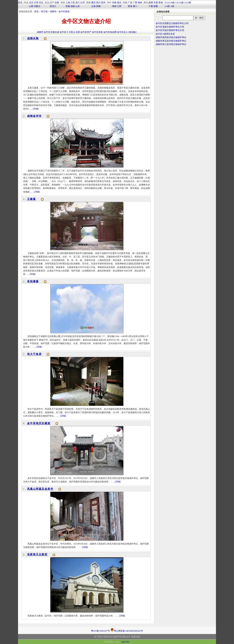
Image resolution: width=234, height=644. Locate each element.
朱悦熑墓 (33, 281)
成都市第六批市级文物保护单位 (171, 44)
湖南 (114, 6)
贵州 (103, 3)
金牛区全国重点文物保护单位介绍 (172, 23)
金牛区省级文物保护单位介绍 (170, 27)
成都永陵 (33, 38)
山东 (78, 6)
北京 (31, 3)
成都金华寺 (34, 116)
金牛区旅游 (64, 11)
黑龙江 (53, 6)
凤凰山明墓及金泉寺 (40, 489)
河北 (41, 3)
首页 (20, 3)
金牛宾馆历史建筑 (39, 423)
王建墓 (32, 199)
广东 (130, 3)
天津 (36, 3)
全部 (78, 32)
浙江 (78, 3)
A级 (172, 6)
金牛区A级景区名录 (165, 34)
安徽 (68, 6)
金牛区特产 (86, 32)
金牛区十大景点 (67, 32)
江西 (119, 6)
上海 (68, 3)
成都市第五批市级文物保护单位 (171, 41)
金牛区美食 (97, 32)
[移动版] (133, 32)
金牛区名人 (123, 32)
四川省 (44, 11)
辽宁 (52, 3)
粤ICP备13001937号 (100, 631)
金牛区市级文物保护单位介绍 (170, 30)
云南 (93, 6)
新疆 (156, 6)
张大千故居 (34, 354)
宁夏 (151, 6)
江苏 (73, 3)
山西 (31, 6)
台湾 (82, 3)
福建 (73, 6)
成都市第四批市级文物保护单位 (171, 37)
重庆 (93, 3)
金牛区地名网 (110, 32)
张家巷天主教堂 (37, 554)
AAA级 (188, 3)
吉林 (57, 3)
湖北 (119, 3)
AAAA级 (179, 3)
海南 (140, 3)
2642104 (125, 642)
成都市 (53, 11)
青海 (161, 3)
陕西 (151, 3)
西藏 (98, 6)
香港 (130, 6)
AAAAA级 (169, 3)
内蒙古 (37, 6)
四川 (98, 3)
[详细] (36, 109)
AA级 (167, 6)
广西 (135, 3)
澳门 (135, 6)
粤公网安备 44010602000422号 (127, 630)
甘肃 (156, 3)
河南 (114, 3)
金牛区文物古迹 (52, 32)
